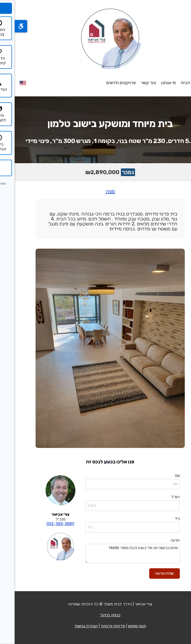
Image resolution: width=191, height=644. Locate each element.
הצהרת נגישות (72, 626)
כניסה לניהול (96, 615)
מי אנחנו (154, 83)
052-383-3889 (46, 524)
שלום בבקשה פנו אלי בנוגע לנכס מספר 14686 (118, 554)
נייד (163, 519)
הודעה (161, 540)
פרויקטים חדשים (106, 83)
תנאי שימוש (122, 626)
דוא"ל (161, 497)
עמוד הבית (176, 83)
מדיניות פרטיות (98, 626)
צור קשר (134, 83)
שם (163, 476)
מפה (96, 191)
